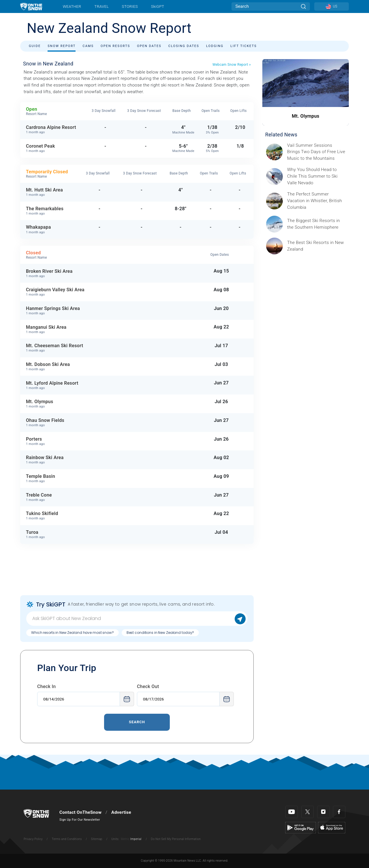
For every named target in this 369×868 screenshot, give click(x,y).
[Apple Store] (332, 827)
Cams (88, 46)
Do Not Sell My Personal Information (176, 839)
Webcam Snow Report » (232, 65)
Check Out (148, 686)
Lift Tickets (243, 46)
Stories (130, 6)
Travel (101, 6)
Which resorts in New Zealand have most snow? (73, 633)
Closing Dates (184, 46)
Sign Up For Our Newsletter (80, 820)
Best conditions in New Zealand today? (160, 633)
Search (137, 722)
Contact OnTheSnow (80, 812)
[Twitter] (307, 812)
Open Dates (149, 46)
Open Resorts (115, 46)
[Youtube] (292, 812)
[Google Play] (301, 827)
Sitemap (97, 839)
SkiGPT (158, 6)
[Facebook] (339, 812)
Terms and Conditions (67, 839)
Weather (72, 6)
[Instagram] (323, 812)
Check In (47, 686)
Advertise (121, 812)
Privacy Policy (33, 839)
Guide (35, 46)
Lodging (215, 46)
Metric (125, 839)
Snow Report (62, 46)
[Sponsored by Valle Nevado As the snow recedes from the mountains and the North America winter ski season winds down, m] (316, 176)
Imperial (136, 839)
